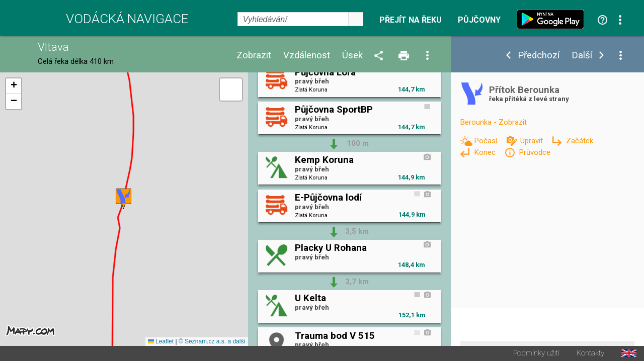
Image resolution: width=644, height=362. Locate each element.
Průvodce (535, 152)
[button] (124, 199)
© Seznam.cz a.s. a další (212, 342)
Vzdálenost (307, 56)
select (356, 19)
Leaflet (161, 342)
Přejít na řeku (411, 20)
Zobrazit (254, 56)
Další (582, 56)
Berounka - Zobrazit (494, 122)
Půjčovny (479, 20)
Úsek (352, 56)
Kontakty (590, 354)
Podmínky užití (536, 354)
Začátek (580, 141)
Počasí (487, 141)
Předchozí (539, 56)
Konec (486, 152)
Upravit (533, 141)
